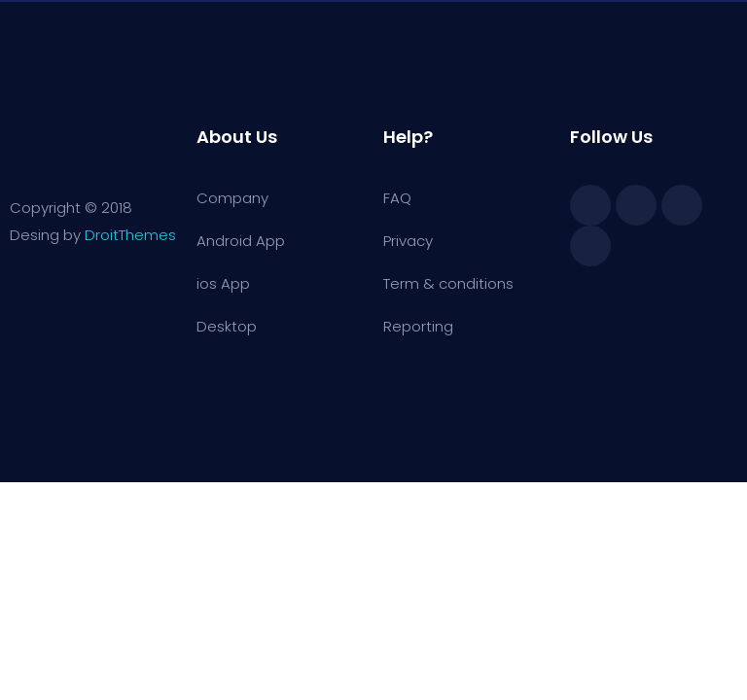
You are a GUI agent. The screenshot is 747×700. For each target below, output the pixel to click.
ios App (223, 283)
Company (232, 198)
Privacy (408, 241)
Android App (241, 241)
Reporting (418, 326)
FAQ (397, 198)
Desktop (227, 326)
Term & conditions (448, 283)
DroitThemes (130, 235)
